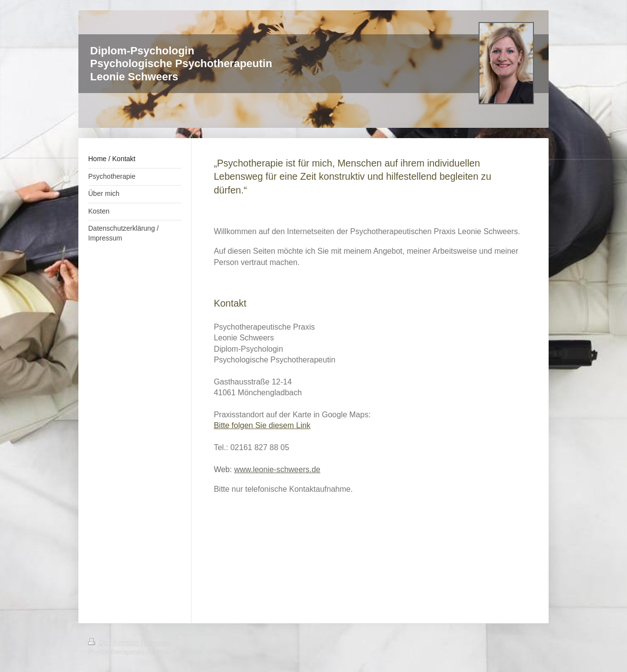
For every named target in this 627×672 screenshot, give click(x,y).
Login (531, 643)
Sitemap (157, 643)
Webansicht (521, 652)
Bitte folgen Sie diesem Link (262, 425)
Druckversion (114, 643)
